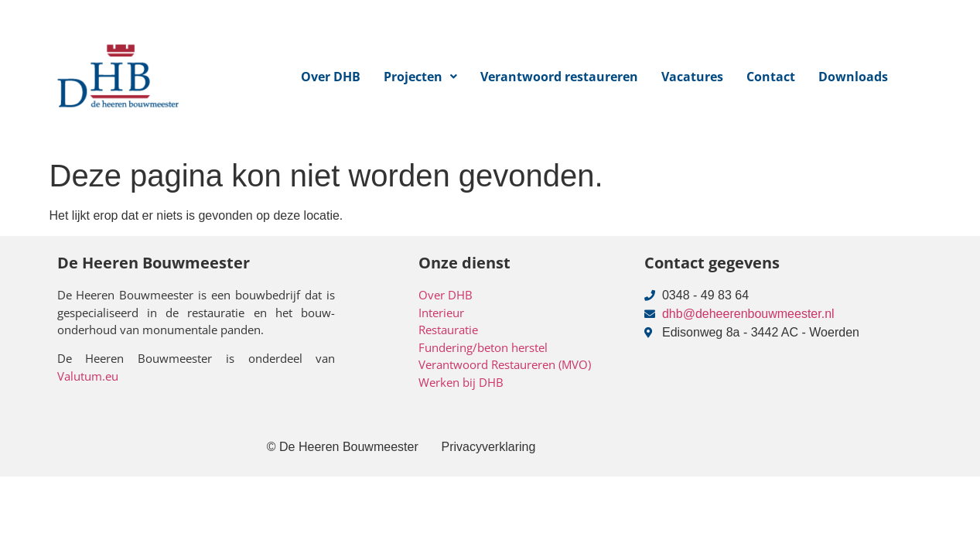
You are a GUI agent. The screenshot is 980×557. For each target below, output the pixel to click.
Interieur (441, 313)
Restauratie (448, 330)
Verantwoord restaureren (559, 77)
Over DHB (331, 77)
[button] (420, 77)
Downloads (853, 77)
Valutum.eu (88, 376)
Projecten (420, 77)
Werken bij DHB (461, 382)
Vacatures (692, 77)
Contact (771, 77)
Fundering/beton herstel (483, 347)
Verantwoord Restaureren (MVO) (505, 364)
